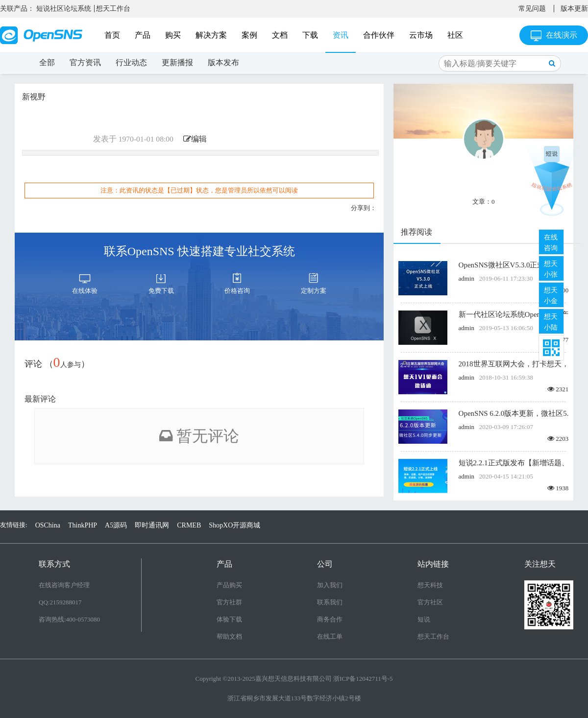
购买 (173, 35)
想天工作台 (113, 9)
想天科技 (430, 585)
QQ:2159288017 (60, 602)
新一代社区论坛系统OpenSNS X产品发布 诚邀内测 (514, 314)
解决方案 (211, 35)
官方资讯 (85, 62)
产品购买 (229, 585)
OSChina (48, 525)
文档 (280, 35)
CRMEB (189, 525)
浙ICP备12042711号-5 (363, 679)
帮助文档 (229, 636)
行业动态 (131, 62)
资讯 (341, 35)
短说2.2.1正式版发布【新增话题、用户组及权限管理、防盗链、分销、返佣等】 (514, 463)
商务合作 (330, 619)
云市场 (421, 35)
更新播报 (177, 62)
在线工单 (330, 636)
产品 (143, 35)
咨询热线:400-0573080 (69, 619)
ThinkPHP (83, 525)
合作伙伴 (379, 35)
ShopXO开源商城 (234, 525)
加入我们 (330, 585)
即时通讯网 (152, 525)
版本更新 (574, 9)
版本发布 (223, 62)
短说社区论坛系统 (64, 9)
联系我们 (330, 602)
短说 (424, 619)
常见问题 (532, 9)
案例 (249, 35)
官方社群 (229, 602)
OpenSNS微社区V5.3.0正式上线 (509, 265)
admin (467, 278)
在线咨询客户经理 (64, 585)
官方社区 (430, 602)
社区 (455, 35)
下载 (310, 35)
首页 (112, 35)
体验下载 (229, 619)
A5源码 (116, 525)
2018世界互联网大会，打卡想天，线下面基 (514, 364)
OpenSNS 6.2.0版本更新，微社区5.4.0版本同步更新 (514, 413)
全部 (47, 62)
